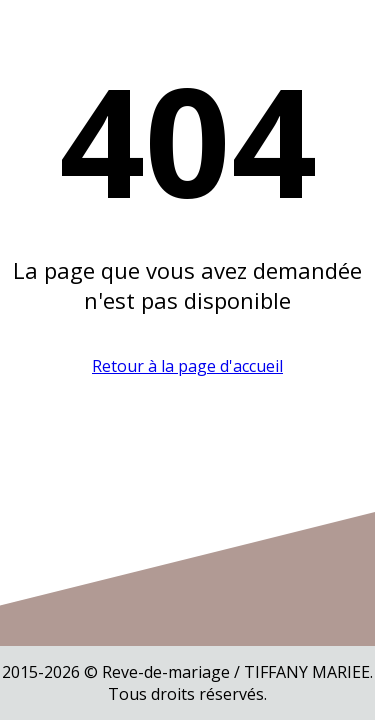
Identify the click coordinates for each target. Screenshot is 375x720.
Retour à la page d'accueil (187, 366)
